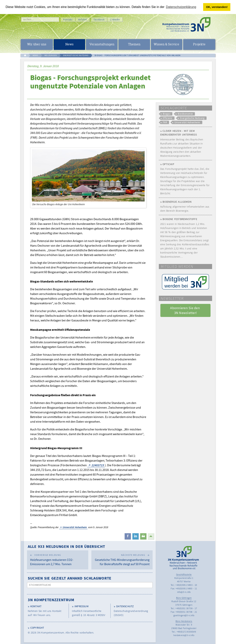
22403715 (98, 465)
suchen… (28, 19)
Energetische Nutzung (192, 118)
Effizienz (168, 118)
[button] (128, 536)
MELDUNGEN (51, 55)
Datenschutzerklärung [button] (181, 7)
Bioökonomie (185, 114)
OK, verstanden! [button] (217, 7)
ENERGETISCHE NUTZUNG (76, 55)
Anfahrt (83, 20)
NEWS (35, 55)
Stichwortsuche (40, 585)
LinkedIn (115, 20)
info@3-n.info (184, 592)
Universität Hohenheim (75, 527)
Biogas (167, 114)
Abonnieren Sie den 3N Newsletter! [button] (185, 310)
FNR (165, 122)
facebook (99, 20)
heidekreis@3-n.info (184, 635)
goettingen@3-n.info (184, 615)
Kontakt (68, 20)
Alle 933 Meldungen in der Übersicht (66, 546)
